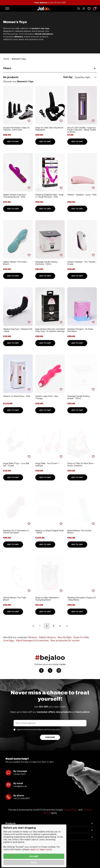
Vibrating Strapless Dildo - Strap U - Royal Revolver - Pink (49, 196)
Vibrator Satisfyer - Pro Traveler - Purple (82, 263)
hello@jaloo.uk (20, 786)
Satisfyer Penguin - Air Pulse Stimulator (80, 330)
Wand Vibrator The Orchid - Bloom (80, 532)
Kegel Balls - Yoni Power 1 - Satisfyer (48, 465)
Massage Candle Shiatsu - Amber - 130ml (79, 397)
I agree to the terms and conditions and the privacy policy (38, 730)
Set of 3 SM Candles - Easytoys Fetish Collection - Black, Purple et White (82, 130)
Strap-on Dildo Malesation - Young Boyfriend (48, 599)
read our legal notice (41, 849)
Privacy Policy (71, 810)
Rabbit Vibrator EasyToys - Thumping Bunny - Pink (15, 196)
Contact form (20, 774)
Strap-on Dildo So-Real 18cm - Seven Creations (81, 465)
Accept (34, 856)
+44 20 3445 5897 (22, 798)
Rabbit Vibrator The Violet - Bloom (15, 263)
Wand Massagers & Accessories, (32, 640)
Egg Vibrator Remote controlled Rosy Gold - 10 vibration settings (50, 330)
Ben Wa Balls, (65, 637)
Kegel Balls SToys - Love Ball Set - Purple (16, 465)
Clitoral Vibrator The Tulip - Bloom (15, 599)
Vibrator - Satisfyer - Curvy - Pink (82, 195)
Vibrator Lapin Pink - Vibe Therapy (47, 397)
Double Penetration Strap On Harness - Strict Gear (16, 129)
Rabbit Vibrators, (48, 637)
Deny (34, 862)
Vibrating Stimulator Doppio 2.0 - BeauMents (82, 599)
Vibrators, (33, 637)
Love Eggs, (9, 640)
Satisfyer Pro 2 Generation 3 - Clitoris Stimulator (16, 532)
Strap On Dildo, (81, 637)
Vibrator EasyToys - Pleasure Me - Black (18, 330)
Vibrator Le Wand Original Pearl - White (49, 532)
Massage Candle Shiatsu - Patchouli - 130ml (47, 263)
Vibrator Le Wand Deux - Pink (17, 396)
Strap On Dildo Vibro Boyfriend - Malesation (50, 129)
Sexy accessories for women (65, 640)
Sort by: (68, 77)
